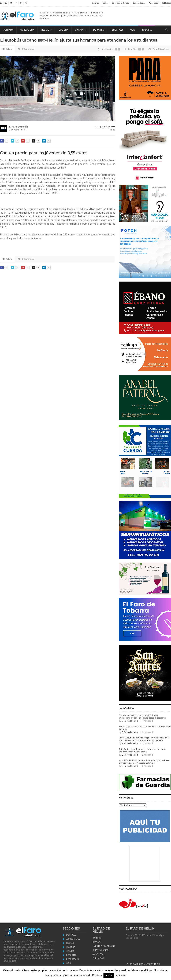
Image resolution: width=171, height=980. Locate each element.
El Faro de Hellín (18, 16)
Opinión (69, 951)
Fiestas (68, 943)
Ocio (67, 963)
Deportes (70, 955)
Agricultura (71, 939)
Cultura (69, 947)
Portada (69, 935)
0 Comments (26, 50)
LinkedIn (44, 141)
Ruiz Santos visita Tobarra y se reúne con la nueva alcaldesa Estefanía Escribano (142, 750)
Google (34, 141)
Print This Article (159, 49)
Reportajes (71, 959)
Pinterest (23, 141)
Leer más (121, 975)
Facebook (2, 141)
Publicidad (98, 958)
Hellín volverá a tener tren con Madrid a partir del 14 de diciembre (145, 728)
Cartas (96, 942)
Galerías (97, 938)
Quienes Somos (100, 950)
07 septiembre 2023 (105, 127)
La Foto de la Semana (104, 946)
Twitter (12, 141)
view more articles (14, 130)
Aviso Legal (99, 954)
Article (7, 49)
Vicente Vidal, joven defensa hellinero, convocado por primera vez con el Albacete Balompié (144, 762)
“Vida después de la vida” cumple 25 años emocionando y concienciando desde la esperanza (143, 717)
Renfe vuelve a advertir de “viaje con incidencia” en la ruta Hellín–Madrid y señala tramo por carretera (144, 739)
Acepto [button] (109, 975)
